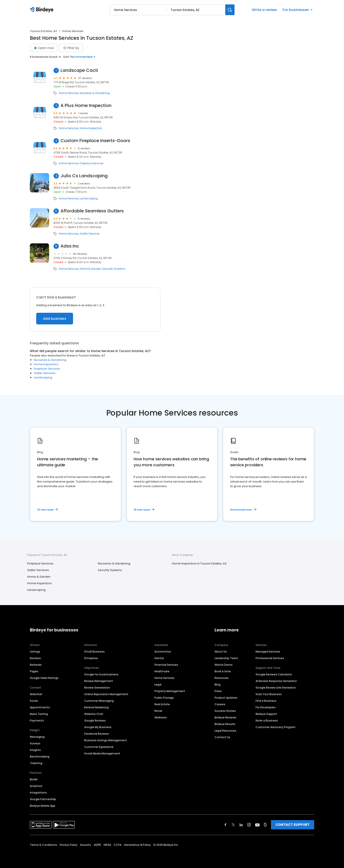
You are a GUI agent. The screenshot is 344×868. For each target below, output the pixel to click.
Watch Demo (224, 665)
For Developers (266, 707)
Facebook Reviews (97, 734)
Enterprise (91, 658)
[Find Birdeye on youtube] (257, 825)
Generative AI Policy (137, 845)
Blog (218, 684)
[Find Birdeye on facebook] (226, 825)
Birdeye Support (266, 714)
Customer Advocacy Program (276, 727)
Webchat (36, 694)
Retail (158, 711)
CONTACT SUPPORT (293, 825)
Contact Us (222, 737)
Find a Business (266, 701)
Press (218, 691)
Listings (35, 652)
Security (86, 845)
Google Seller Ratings (44, 678)
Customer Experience (99, 747)
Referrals (36, 665)
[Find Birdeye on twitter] (233, 825)
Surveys (35, 743)
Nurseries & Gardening (95, 93)
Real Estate (162, 704)
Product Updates (226, 698)
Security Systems (114, 269)
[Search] (230, 10)
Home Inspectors (91, 128)
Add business (55, 319)
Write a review (264, 10)
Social (34, 701)
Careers (220, 704)
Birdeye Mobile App (43, 806)
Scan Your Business (269, 694)
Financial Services (166, 665)
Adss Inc (70, 246)
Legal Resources (225, 731)
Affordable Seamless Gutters (92, 211)
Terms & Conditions (43, 845)
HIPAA (107, 845)
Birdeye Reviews (225, 717)
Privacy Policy (69, 845)
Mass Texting (39, 714)
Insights (35, 750)
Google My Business (98, 727)
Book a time (223, 671)
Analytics (36, 786)
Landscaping (89, 199)
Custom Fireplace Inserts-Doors (95, 141)
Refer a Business (267, 721)
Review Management (99, 681)
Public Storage (164, 698)
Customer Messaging (99, 701)
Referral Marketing (96, 707)
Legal (158, 684)
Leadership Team (226, 658)
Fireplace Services (92, 163)
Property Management (170, 691)
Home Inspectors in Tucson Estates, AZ (199, 563)
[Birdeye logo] (42, 10)
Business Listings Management (106, 740)
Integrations (38, 793)
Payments (37, 721)
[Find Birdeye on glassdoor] (265, 825)
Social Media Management (102, 753)
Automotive (163, 652)
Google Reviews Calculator (274, 674)
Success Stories (225, 711)
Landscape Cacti (79, 70)
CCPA (117, 845)
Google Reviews (95, 721)
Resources (222, 678)
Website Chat (94, 714)
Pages (34, 671)
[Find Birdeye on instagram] (249, 825)
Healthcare (162, 671)
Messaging (37, 737)
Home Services (69, 93)
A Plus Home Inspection (86, 106)
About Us (221, 652)
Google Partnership (43, 799)
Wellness (161, 717)
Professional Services (270, 658)
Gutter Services (90, 234)
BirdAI (34, 779)
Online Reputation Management (106, 694)
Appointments (40, 707)
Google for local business (101, 674)
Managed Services (268, 652)
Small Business (94, 652)
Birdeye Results (225, 724)
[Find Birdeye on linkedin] (241, 825)
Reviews (35, 658)
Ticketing (36, 763)
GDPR (97, 845)
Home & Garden (90, 269)
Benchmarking (40, 757)
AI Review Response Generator (276, 681)
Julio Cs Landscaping (84, 176)
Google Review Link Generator (276, 688)
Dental (159, 658)
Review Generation (97, 688)
